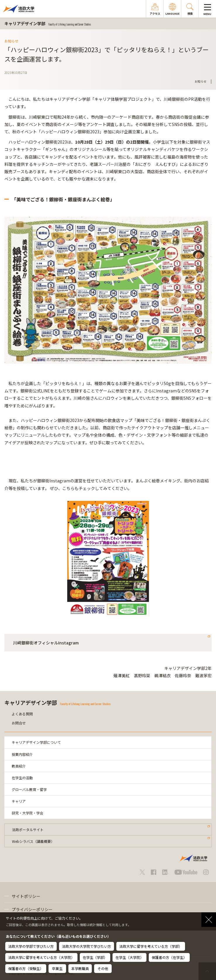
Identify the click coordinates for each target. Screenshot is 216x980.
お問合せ (19, 723)
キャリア (19, 801)
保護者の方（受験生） (26, 968)
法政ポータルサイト (28, 830)
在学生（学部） (95, 957)
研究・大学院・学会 (27, 813)
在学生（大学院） (129, 957)
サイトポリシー (26, 896)
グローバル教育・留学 (29, 789)
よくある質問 (22, 714)
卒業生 (57, 968)
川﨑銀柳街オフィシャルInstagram (46, 643)
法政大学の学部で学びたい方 (31, 946)
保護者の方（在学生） (169, 957)
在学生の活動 (22, 778)
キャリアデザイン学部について (36, 742)
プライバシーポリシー (32, 909)
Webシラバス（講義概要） (33, 841)
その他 (103, 968)
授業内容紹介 (22, 754)
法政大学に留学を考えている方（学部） (151, 946)
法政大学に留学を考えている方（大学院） (41, 957)
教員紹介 (19, 766)
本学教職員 (80, 968)
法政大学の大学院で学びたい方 (87, 946)
